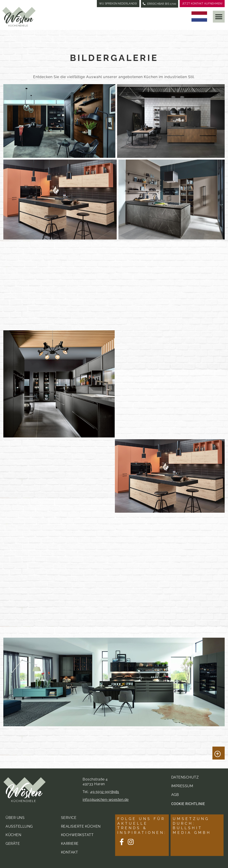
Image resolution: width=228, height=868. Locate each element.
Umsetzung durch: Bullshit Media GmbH (192, 825)
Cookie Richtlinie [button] (188, 804)
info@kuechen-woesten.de (106, 799)
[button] (219, 17)
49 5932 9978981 (105, 792)
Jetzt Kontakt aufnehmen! (202, 4)
